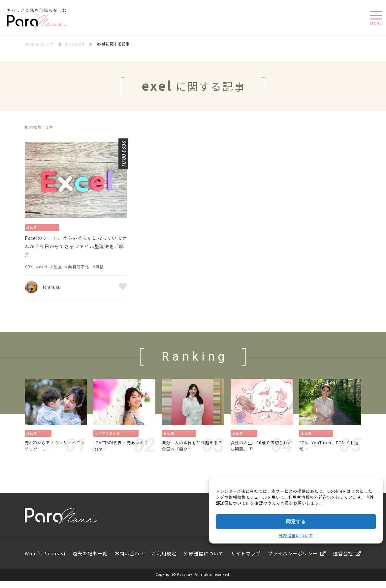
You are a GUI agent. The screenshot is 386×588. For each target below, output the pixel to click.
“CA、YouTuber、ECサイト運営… (329, 451)
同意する (296, 521)
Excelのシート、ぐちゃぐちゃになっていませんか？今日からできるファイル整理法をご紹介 (75, 249)
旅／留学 (132, 438)
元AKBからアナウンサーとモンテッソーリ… (55, 451)
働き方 (47, 438)
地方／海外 (325, 438)
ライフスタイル (108, 438)
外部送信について (296, 535)
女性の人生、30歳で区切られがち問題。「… (261, 451)
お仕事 (33, 227)
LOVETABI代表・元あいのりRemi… (123, 451)
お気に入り (123, 291)
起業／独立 (188, 438)
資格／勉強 (54, 227)
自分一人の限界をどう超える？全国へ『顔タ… (192, 451)
